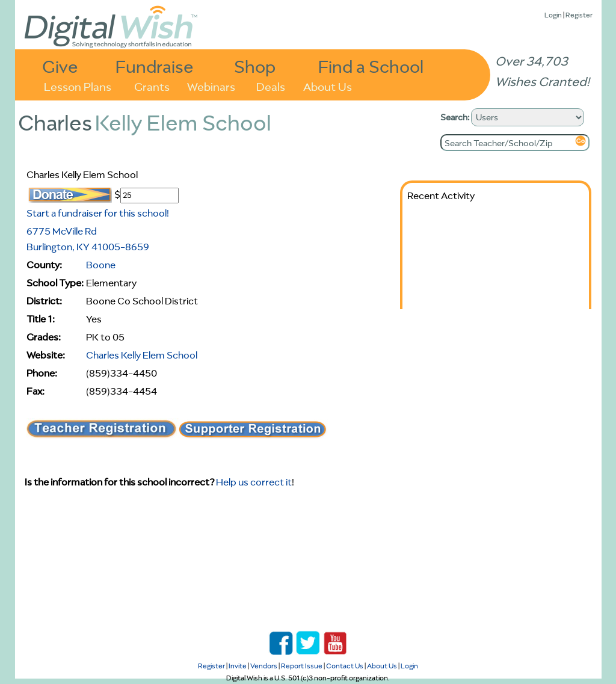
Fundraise (155, 66)
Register (579, 15)
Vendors (264, 666)
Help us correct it (254, 482)
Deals (271, 86)
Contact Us (345, 666)
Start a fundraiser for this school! (98, 213)
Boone (101, 265)
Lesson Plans (78, 86)
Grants (152, 86)
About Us (328, 86)
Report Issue (302, 666)
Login (553, 15)
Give (60, 66)
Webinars (211, 86)
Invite (238, 666)
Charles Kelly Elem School (142, 355)
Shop (255, 66)
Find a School (371, 66)
